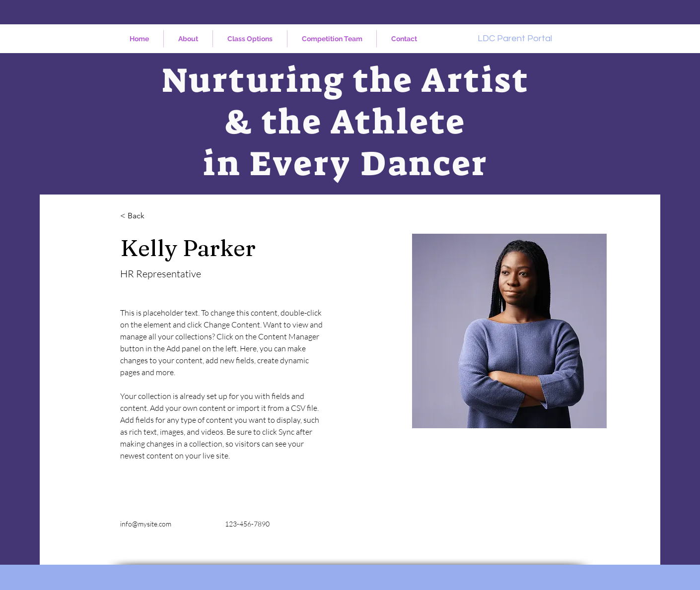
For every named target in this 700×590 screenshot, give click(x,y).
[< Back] (140, 216)
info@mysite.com (146, 524)
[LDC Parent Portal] (515, 38)
